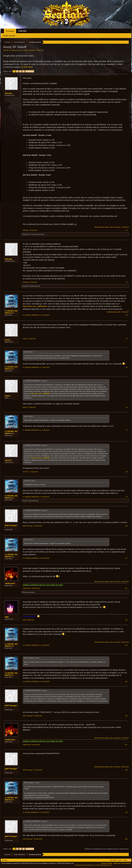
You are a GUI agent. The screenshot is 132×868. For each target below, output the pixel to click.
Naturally (32, 50)
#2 (127, 282)
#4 (127, 339)
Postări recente (9, 36)
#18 (126, 770)
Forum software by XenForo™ (56, 863)
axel (33, 234)
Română (5, 860)
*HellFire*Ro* (10, 583)
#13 (126, 620)
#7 (127, 430)
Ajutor (120, 860)
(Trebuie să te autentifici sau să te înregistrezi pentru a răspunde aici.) (107, 849)
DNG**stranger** (11, 526)
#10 (126, 526)
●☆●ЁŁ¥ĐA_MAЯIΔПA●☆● (11, 312)
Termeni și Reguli (107, 863)
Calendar (22, 31)
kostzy (7, 340)
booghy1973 (26, 234)
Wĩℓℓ (24, 592)
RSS (129, 860)
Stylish (8, 396)
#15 (126, 682)
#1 (127, 230)
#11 (126, 558)
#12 (126, 588)
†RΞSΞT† (9, 460)
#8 (127, 472)
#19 (126, 812)
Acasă (125, 860)
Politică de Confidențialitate (122, 863)
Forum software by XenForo (19, 863)
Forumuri (10, 31)
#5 (127, 367)
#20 (126, 839)
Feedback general (16, 50)
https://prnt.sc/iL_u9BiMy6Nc (35, 306)
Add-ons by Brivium (94, 865)
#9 (127, 497)
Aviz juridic (113, 860)
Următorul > (30, 71)
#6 (127, 407)
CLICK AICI (27, 67)
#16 (126, 716)
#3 (127, 315)
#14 (126, 645)
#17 (126, 745)
